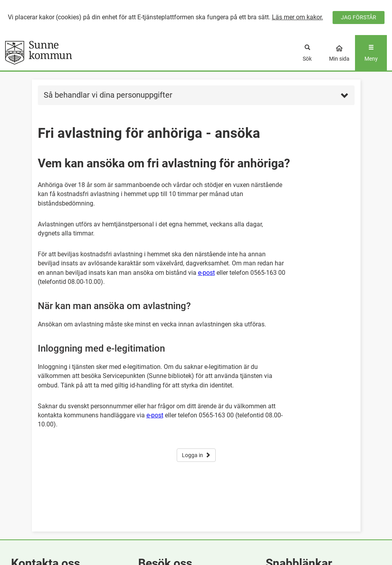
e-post (206, 273)
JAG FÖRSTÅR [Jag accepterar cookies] (359, 17)
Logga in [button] (196, 455)
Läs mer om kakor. (298, 17)
